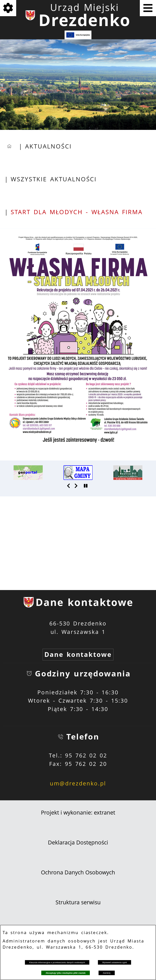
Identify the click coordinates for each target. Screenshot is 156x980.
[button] (69, 486)
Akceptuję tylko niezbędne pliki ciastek (66, 973)
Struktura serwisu (78, 902)
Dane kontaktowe (78, 654)
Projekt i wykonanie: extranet (78, 812)
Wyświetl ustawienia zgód (115, 962)
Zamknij (107, 973)
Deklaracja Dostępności (78, 842)
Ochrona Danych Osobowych (78, 872)
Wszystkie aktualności (54, 179)
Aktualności (48, 146)
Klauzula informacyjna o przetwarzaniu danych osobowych (57, 962)
